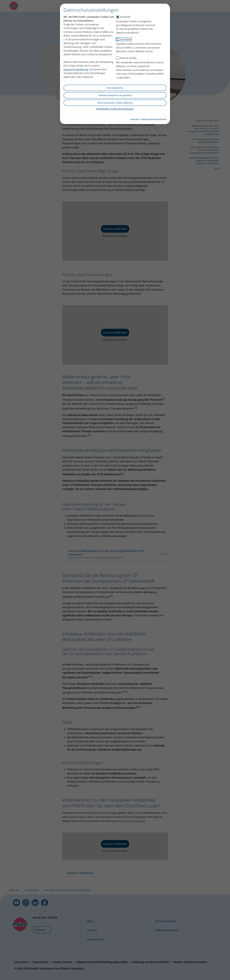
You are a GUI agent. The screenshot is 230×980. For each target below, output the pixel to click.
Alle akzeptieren (115, 88)
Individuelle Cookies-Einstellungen (115, 109)
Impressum (135, 119)
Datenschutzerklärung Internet (154, 119)
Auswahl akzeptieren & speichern (115, 95)
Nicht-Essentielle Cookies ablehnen (115, 103)
